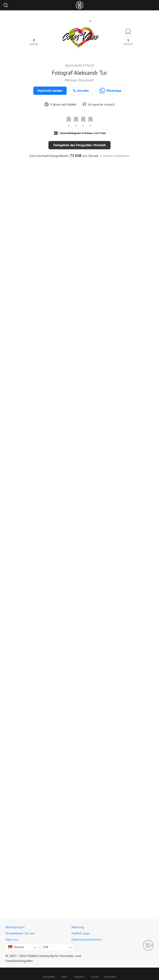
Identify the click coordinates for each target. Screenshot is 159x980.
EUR (46, 947)
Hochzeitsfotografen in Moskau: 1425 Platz (83, 133)
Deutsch (16, 947)
